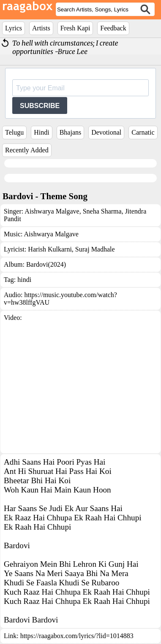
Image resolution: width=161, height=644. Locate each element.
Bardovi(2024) (46, 264)
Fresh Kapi (75, 28)
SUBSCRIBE (40, 106)
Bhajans (71, 132)
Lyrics (14, 28)
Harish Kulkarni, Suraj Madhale (71, 249)
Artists (41, 28)
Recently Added (27, 150)
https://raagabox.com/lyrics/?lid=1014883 (77, 636)
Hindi (41, 132)
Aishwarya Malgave (52, 211)
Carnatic (143, 132)
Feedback (113, 28)
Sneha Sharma (101, 211)
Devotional (106, 132)
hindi (24, 280)
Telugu (14, 132)
